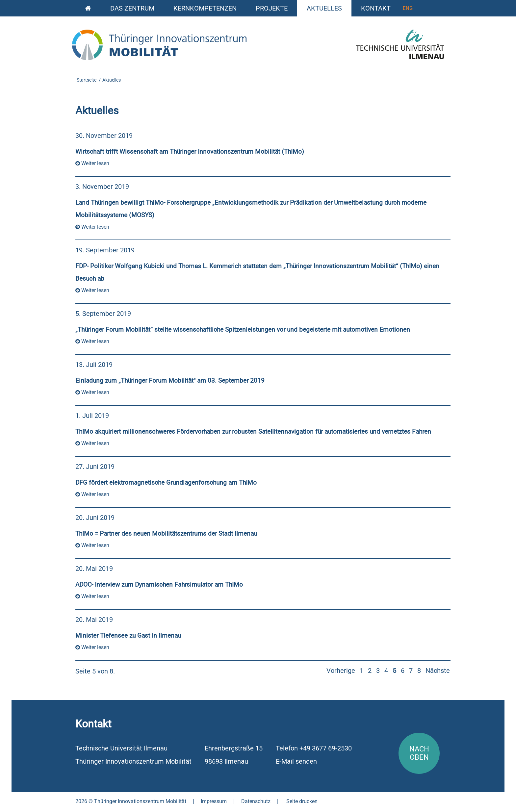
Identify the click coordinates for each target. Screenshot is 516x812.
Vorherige (341, 671)
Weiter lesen (92, 163)
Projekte (272, 8)
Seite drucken (302, 801)
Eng (408, 8)
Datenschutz (256, 801)
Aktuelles (324, 8)
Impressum (214, 801)
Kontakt (376, 8)
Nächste (438, 671)
